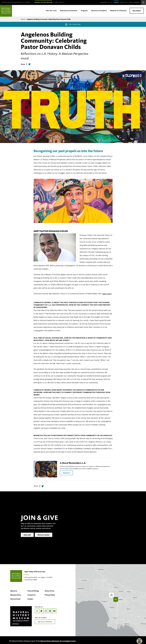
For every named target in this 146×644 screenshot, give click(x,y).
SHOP (131, 2)
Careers (30, 599)
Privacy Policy (50, 595)
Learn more (107, 294)
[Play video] (73, 201)
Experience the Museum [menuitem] (69, 11)
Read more (66, 473)
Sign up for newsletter (45, 622)
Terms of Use (49, 591)
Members (137, 2)
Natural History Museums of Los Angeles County (58, 641)
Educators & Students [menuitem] (99, 11)
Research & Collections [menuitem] (118, 11)
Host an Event (15, 599)
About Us (14, 591)
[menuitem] (16, 2)
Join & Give (124, 2)
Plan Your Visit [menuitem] (51, 11)
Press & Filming (33, 591)
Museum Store (16, 595)
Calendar (104, 2)
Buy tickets (137, 11)
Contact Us (31, 595)
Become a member (44, 538)
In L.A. (110, 2)
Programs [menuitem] (84, 11)
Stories (116, 2)
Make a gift (27, 538)
